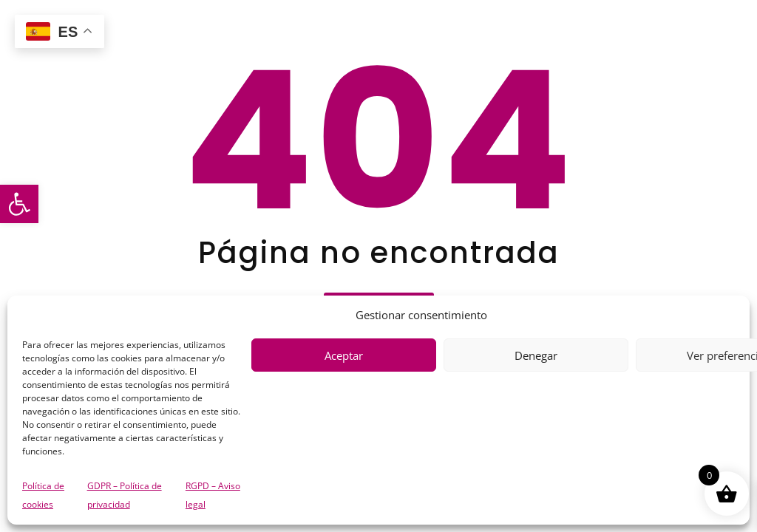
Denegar (536, 355)
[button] (19, 204)
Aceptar (344, 355)
